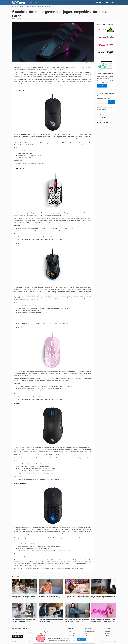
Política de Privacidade (101, 110)
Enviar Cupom (72, 635)
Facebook (107, 631)
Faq (103, 642)
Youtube (107, 635)
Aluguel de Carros (90, 631)
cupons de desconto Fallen (60, 568)
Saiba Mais (102, 86)
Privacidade (108, 642)
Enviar (112, 102)
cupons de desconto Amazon (78, 568)
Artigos (16, 6)
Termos (114, 642)
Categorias (88, 633)
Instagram (107, 633)
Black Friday (72, 633)
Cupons (87, 635)
